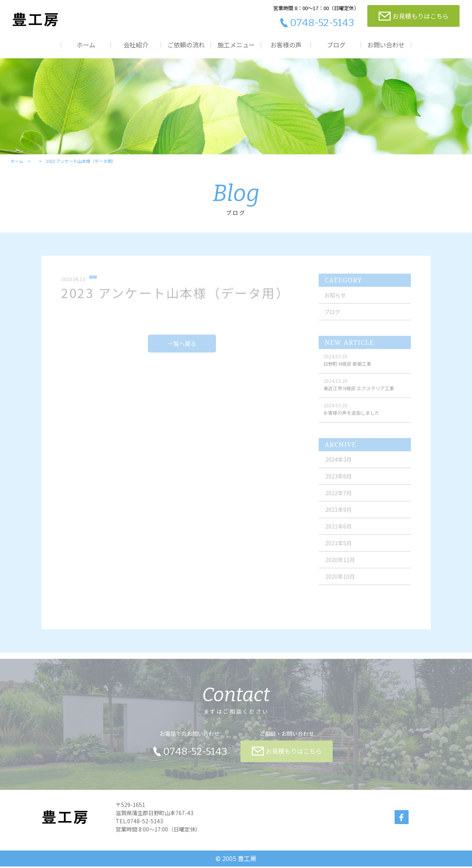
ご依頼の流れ (186, 45)
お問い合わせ (386, 45)
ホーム (86, 45)
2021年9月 (339, 515)
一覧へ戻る (182, 349)
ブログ (336, 45)
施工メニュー (236, 45)
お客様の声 (286, 45)
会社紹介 (136, 45)
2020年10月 (340, 582)
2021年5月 (339, 548)
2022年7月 (339, 498)
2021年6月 (339, 532)
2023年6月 (339, 482)
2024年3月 (339, 465)
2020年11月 (340, 565)
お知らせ (335, 300)
